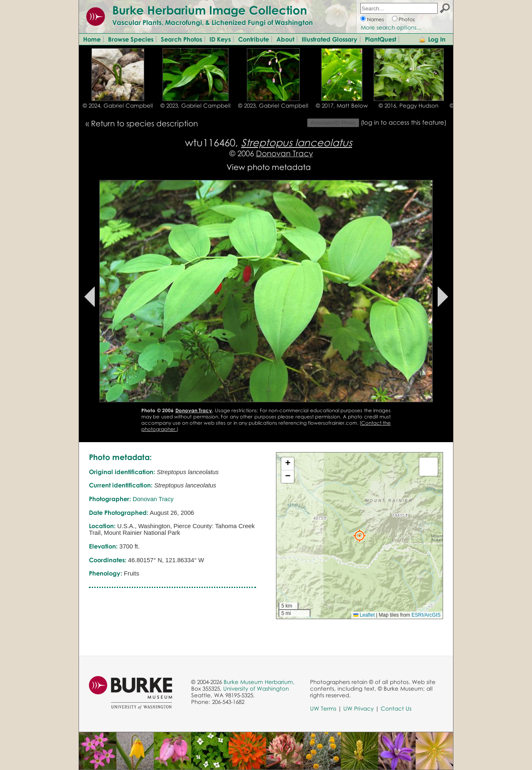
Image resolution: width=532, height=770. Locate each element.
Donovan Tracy (284, 153)
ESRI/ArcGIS (426, 615)
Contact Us (396, 708)
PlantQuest (381, 39)
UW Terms (323, 708)
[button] (360, 536)
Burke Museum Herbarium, (259, 682)
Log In (437, 39)
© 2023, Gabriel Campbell (196, 106)
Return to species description (144, 123)
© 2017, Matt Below (342, 106)
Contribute (254, 39)
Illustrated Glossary (330, 39)
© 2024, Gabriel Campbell (118, 106)
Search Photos (181, 39)
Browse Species (131, 39)
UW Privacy (358, 708)
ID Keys (220, 39)
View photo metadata (269, 167)
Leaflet (364, 615)
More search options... (391, 27)
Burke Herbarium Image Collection (210, 10)
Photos (407, 19)
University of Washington (256, 689)
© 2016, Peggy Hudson (409, 106)
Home (92, 39)
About (285, 39)
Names (376, 19)
